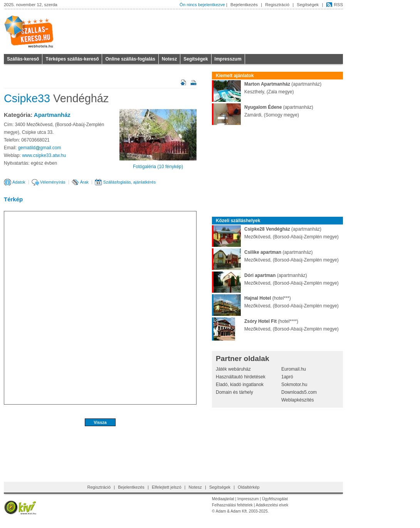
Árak (84, 182)
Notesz (169, 59)
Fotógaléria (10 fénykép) (158, 167)
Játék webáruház (233, 369)
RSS (339, 5)
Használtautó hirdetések (241, 377)
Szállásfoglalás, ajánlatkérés (129, 182)
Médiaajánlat (223, 499)
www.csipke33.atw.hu (44, 155)
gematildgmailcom (40, 148)
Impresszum (228, 59)
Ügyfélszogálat (275, 499)
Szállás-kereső (23, 59)
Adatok (19, 182)
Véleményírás (53, 182)
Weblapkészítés (298, 400)
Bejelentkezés (244, 5)
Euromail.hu (294, 369)
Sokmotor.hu (294, 385)
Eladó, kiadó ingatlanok (240, 385)
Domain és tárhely (234, 392)
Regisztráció (277, 5)
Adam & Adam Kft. (232, 511)
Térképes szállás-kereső (72, 59)
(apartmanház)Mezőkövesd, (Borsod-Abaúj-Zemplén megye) (275, 233)
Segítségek (308, 5)
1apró (287, 377)
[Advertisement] (100, 452)
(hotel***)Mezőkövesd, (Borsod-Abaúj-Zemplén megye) (275, 302)
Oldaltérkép (249, 487)
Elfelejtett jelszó (167, 487)
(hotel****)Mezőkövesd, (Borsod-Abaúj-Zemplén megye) (275, 325)
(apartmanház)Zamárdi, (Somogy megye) (263, 111)
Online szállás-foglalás (130, 59)
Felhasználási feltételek (232, 505)
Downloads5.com (299, 392)
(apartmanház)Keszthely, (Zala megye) (267, 88)
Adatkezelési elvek (272, 505)
